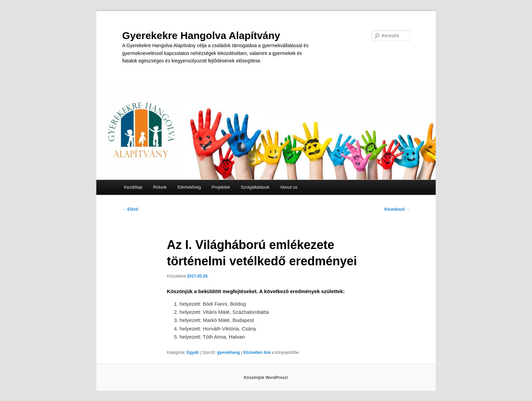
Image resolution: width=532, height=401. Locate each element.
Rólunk (160, 187)
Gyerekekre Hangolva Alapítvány (201, 35)
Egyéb (193, 352)
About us (289, 187)
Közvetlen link (258, 352)
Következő (397, 209)
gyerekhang (229, 352)
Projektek (221, 187)
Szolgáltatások (255, 187)
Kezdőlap (133, 187)
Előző (130, 209)
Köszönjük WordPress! (266, 378)
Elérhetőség (189, 187)
